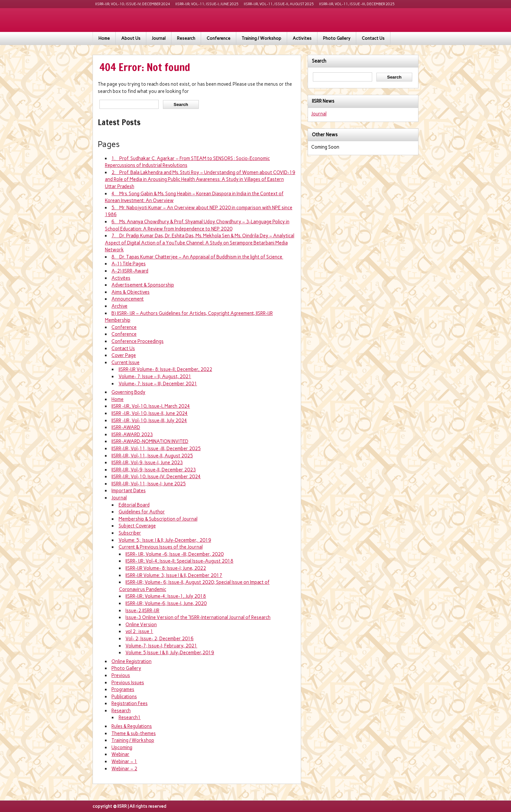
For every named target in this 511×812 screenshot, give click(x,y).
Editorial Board (134, 505)
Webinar (120, 754)
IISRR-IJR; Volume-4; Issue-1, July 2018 (166, 596)
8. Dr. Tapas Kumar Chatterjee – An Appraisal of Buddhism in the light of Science (197, 257)
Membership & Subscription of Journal (158, 519)
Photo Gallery (337, 38)
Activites (302, 38)
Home (104, 38)
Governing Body (128, 392)
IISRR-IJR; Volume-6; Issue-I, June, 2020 (166, 603)
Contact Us (373, 38)
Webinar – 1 (124, 761)
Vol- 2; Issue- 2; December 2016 (160, 639)
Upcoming (122, 747)
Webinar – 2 (124, 769)
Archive (119, 306)
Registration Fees (130, 703)
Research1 (130, 717)
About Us (131, 38)
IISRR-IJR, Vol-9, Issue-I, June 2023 (147, 463)
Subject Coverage (137, 526)
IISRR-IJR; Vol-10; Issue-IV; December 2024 (133, 4)
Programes (123, 689)
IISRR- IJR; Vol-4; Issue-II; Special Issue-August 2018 (179, 561)
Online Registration (131, 661)
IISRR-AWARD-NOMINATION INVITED (150, 441)
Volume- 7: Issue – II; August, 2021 (155, 376)
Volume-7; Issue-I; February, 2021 (161, 646)
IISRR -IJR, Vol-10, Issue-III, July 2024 (149, 421)
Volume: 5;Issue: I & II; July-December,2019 (170, 653)
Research (186, 38)
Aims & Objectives (131, 292)
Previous (121, 675)
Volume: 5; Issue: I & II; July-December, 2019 (165, 540)
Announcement (128, 299)
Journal (159, 38)
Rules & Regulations (132, 726)
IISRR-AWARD (126, 427)
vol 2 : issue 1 (139, 631)
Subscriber (130, 533)
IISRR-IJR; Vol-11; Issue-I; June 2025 (207, 4)
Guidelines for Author (142, 512)
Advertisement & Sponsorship (143, 285)
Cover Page (124, 355)
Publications (124, 697)
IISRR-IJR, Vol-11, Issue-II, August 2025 (279, 4)
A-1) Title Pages (129, 264)
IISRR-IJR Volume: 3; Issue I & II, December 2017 (174, 575)
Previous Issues (128, 683)
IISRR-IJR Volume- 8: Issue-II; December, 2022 (165, 369)
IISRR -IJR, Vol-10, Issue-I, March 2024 (151, 406)
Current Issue (125, 362)
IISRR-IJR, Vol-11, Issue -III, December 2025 (357, 4)
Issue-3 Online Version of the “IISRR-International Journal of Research (198, 617)
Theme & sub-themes (134, 733)
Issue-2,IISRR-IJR (142, 611)
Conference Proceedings (138, 341)
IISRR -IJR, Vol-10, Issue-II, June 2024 (150, 413)
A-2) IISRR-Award (130, 271)
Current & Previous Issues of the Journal (161, 547)
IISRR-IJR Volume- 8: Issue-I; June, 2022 (166, 568)
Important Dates (129, 491)
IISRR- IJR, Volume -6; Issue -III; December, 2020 (175, 554)
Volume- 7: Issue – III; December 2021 (158, 384)
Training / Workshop (262, 38)
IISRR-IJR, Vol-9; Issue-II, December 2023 (154, 470)
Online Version (141, 625)
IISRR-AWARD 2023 (132, 435)
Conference (219, 38)
